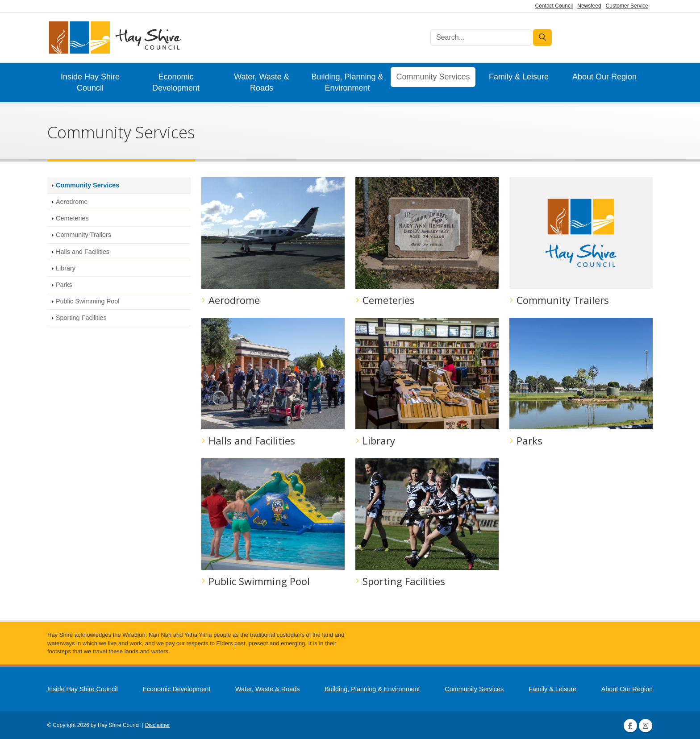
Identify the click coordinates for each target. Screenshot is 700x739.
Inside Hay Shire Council (90, 82)
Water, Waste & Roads (262, 82)
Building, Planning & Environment (347, 82)
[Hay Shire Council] (114, 38)
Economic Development (176, 82)
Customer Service (627, 6)
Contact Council (554, 6)
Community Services (433, 77)
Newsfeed (589, 6)
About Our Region (604, 77)
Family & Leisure (519, 77)
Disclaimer (158, 725)
